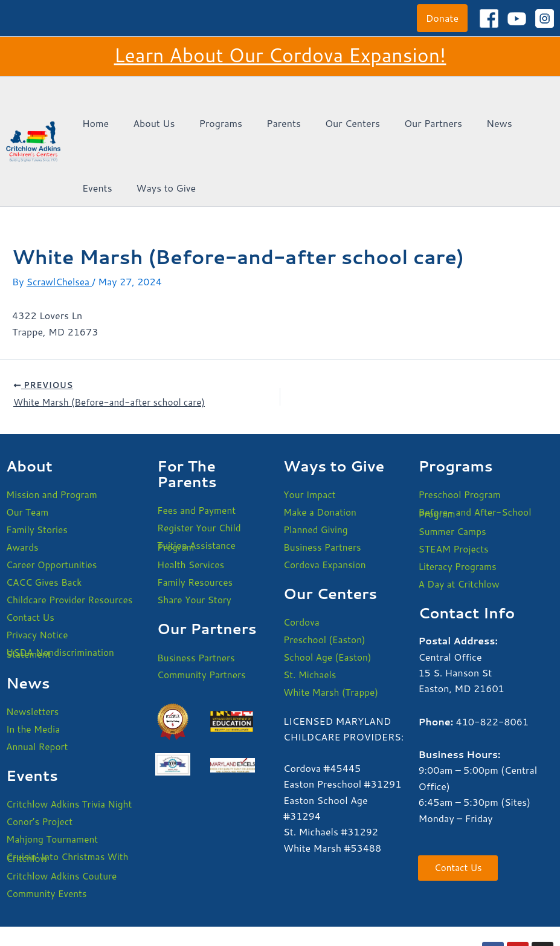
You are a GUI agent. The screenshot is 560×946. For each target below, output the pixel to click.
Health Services (192, 504)
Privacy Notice (38, 576)
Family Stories (38, 468)
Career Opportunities (53, 504)
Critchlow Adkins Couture (63, 825)
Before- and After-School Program (477, 451)
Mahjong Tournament (54, 786)
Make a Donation (321, 449)
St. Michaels (311, 616)
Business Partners (198, 599)
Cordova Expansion (326, 504)
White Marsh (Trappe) (333, 634)
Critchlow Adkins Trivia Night (71, 750)
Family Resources (196, 522)
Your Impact (311, 431)
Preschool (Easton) (326, 580)
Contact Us (31, 558)
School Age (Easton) (329, 598)
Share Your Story (195, 540)
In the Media (34, 673)
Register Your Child (201, 465)
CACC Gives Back (45, 522)
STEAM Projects (455, 488)
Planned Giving (317, 468)
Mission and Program (53, 431)
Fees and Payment (198, 447)
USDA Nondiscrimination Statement (62, 596)
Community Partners (203, 617)
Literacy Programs (459, 506)
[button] (442, 18)
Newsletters (34, 655)
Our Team (28, 449)
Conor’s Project (40, 768)
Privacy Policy (208, 915)
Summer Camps (453, 470)
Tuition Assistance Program (198, 484)
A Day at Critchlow (460, 524)
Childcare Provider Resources (72, 540)
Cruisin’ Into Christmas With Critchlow (69, 805)
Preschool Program (461, 431)
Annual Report (38, 691)
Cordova (302, 562)
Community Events (48, 843)
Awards (23, 486)
